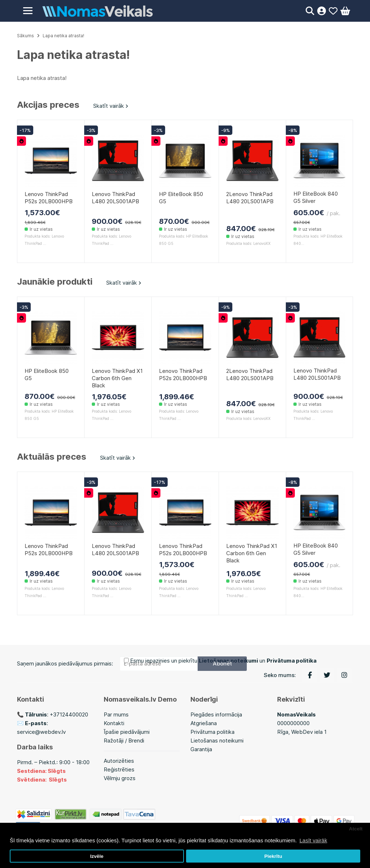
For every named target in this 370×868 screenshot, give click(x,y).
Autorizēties (119, 761)
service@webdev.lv (41, 732)
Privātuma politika (212, 732)
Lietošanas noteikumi (217, 741)
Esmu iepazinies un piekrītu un (223, 661)
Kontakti (114, 723)
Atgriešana (204, 723)
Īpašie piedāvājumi (127, 732)
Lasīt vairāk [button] (313, 840)
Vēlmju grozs (120, 778)
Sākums (25, 36)
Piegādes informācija (216, 714)
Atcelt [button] (356, 829)
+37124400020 (69, 714)
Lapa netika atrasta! (63, 36)
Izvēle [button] (97, 856)
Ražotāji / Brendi (124, 741)
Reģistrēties (119, 769)
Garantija (201, 749)
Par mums (116, 714)
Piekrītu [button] (273, 856)
